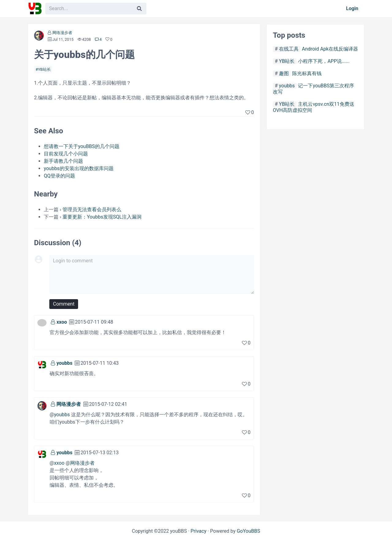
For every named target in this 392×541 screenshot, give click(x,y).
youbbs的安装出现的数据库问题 (79, 168)
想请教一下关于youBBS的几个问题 (82, 146)
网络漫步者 (62, 33)
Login (352, 8)
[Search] (139, 9)
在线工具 (289, 49)
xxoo (62, 322)
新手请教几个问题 (63, 161)
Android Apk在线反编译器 (330, 49)
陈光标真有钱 (307, 73)
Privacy (198, 531)
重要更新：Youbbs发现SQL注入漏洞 (102, 217)
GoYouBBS (249, 531)
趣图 (284, 73)
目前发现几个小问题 (66, 154)
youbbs (64, 363)
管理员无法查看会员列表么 (92, 210)
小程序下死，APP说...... (324, 61)
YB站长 (44, 69)
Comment (64, 304)
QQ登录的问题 (59, 176)
